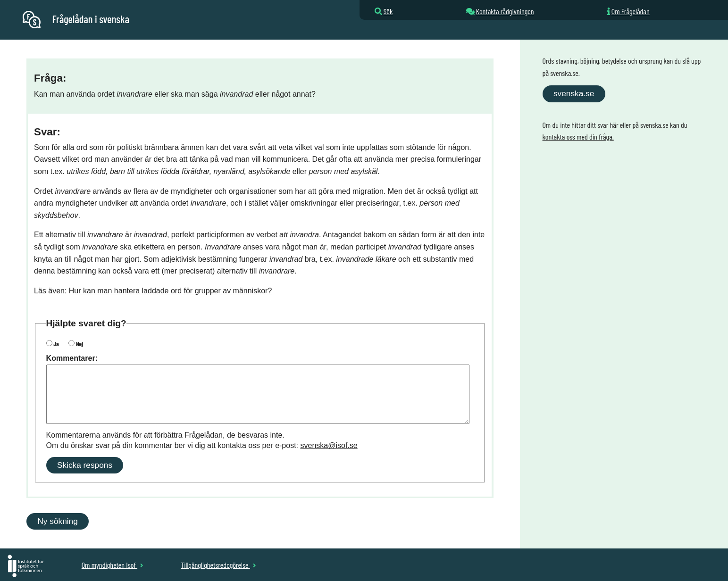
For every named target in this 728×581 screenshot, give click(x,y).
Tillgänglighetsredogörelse (218, 565)
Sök (388, 11)
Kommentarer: (72, 358)
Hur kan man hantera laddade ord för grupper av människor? (170, 291)
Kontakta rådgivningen (505, 11)
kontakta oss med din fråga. (578, 137)
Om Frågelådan (631, 11)
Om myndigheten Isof (113, 565)
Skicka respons (85, 465)
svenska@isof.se (329, 445)
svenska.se (574, 93)
